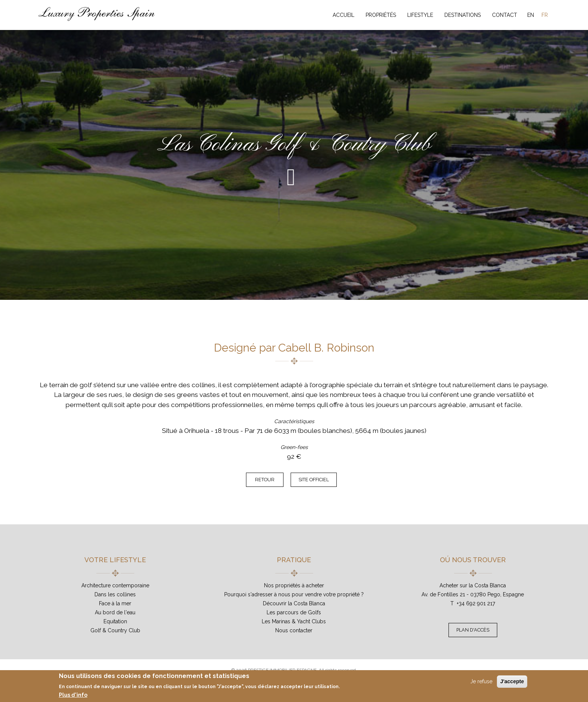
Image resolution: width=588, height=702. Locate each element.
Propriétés (381, 15)
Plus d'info (73, 695)
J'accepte (512, 681)
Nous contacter (294, 630)
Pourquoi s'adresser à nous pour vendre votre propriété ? (294, 594)
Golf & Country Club (115, 630)
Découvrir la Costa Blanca (294, 603)
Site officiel (314, 480)
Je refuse (481, 681)
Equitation (115, 621)
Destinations (463, 15)
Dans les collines (115, 594)
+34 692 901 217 (476, 603)
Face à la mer (115, 603)
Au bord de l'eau (115, 612)
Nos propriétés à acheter (294, 585)
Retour (265, 480)
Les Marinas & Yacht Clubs (294, 621)
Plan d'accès (473, 630)
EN (531, 15)
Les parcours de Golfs (294, 612)
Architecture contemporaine (115, 585)
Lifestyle (420, 15)
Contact (505, 15)
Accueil (343, 15)
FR (545, 15)
